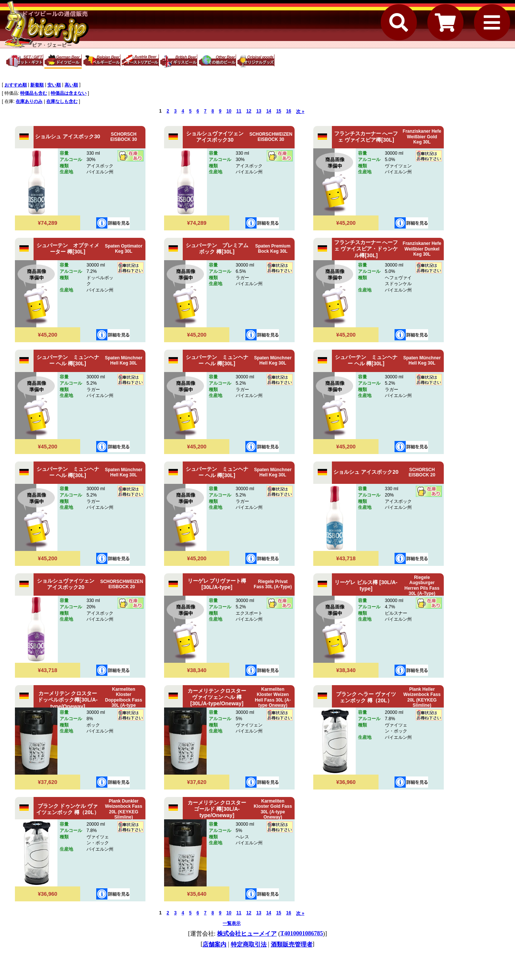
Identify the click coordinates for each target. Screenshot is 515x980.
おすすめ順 (16, 85)
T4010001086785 (302, 933)
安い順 (54, 85)
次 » (300, 111)
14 (269, 111)
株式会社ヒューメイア (247, 934)
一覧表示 (232, 923)
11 (239, 111)
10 (229, 111)
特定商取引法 (249, 944)
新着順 (37, 85)
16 (288, 111)
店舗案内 (214, 944)
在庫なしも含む (62, 101)
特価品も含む (34, 93)
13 (259, 111)
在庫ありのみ (29, 101)
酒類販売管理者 (292, 944)
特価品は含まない (69, 93)
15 (279, 111)
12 (249, 111)
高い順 (71, 85)
